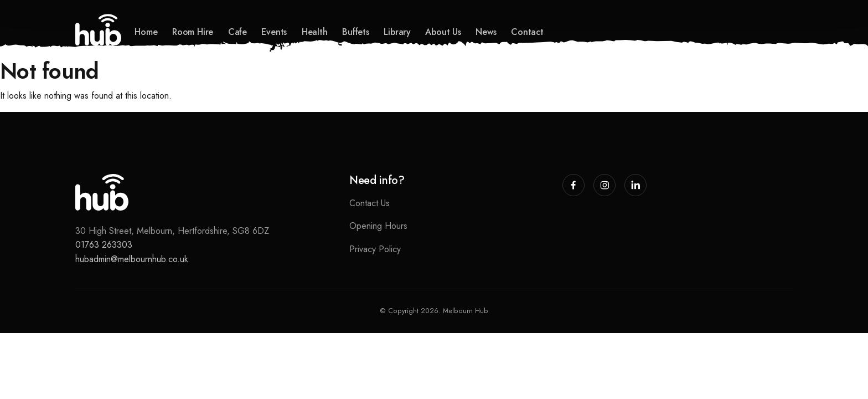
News (486, 32)
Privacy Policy (375, 249)
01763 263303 (104, 245)
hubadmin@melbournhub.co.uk (132, 259)
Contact (527, 32)
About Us (443, 32)
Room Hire (193, 32)
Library (397, 32)
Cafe (237, 32)
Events (274, 32)
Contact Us (370, 203)
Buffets (356, 32)
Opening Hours (378, 226)
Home (146, 32)
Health (315, 32)
